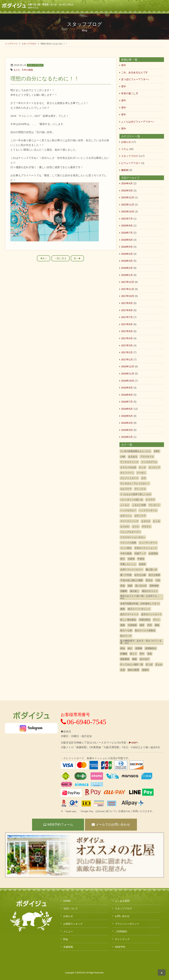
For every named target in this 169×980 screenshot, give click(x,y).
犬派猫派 (132, 625)
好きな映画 (154, 575)
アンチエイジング (129, 462)
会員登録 (153, 553)
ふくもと (125, 505)
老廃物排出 (151, 648)
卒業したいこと (128, 564)
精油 (123, 648)
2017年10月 (128, 296)
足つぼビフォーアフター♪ (135, 79)
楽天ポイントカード (151, 614)
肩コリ (133, 654)
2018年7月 (127, 233)
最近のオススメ (150, 591)
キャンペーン (127, 473)
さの (144, 478)
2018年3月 (127, 261)
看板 (157, 625)
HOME (67, 901)
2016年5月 (127, 416)
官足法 (149, 580)
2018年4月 (127, 254)
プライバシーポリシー (127, 924)
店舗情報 (68, 947)
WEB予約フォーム (58, 825)
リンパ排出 (126, 548)
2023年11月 (128, 205)
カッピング (154, 467)
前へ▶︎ (77, 258)
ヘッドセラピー (128, 510)
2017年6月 (127, 324)
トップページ (11, 44)
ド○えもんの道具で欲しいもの (136, 494)
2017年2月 (127, 352)
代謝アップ (140, 553)
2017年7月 (127, 317)
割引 (123, 559)
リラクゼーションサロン (133, 537)
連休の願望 (133, 670)
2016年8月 (127, 395)
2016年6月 (127, 409)
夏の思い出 (151, 570)
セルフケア (126, 489)
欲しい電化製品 (128, 620)
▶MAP (133, 743)
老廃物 (139, 648)
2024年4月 (127, 183)
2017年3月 (127, 345)
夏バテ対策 (126, 575)
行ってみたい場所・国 (132, 664)
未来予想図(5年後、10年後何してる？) (140, 604)
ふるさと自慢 (139, 505)
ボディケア (140, 516)
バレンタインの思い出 (132, 500)
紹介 (130, 648)
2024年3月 (127, 191)
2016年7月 (127, 402)
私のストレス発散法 (145, 630)
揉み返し (135, 591)
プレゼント (154, 505)
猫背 (142, 625)
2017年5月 (127, 331)
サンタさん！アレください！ (135, 483)
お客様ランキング (73, 924)
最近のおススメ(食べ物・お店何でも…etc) (140, 597)
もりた (17, 70)
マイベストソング (129, 521)
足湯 (123, 670)
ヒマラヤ (150, 500)
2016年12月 (128, 366)
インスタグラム (149, 462)
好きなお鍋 (140, 575)
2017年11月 (128, 289)
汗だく (157, 620)
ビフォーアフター (131, 163)
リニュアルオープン (130, 532)
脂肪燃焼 (125, 659)
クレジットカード (129, 478)
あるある (133, 457)
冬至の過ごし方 (130, 93)
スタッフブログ (29, 44)
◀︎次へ (44, 258)
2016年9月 (127, 388)
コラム (125, 149)
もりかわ (125, 527)
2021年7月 (127, 219)
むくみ (157, 521)
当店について (71, 909)
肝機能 (124, 654)
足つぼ (149, 664)
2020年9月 (127, 226)
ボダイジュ (126, 516)
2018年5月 (127, 247)
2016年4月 (127, 423)
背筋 (150, 654)
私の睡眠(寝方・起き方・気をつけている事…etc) (141, 642)
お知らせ (126, 142)
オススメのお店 (128, 467)
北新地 (131, 559)
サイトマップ (122, 939)
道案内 (145, 670)
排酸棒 (124, 591)
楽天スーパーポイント (139, 609)
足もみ (159, 664)
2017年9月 (127, 303)
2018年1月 (127, 275)
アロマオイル (147, 457)
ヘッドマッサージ (148, 510)
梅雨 (123, 609)
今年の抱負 (27, 70)
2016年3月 (127, 430)
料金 (66, 939)
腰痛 (135, 659)
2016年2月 (127, 437)
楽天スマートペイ (129, 614)
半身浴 (141, 559)
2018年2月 (127, 268)
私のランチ (126, 636)
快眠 (130, 586)
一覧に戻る (60, 258)
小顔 (158, 580)
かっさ (142, 467)
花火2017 (144, 659)
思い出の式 (141, 586)
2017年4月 (127, 338)
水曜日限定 (145, 620)
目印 (150, 625)
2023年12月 (128, 197)
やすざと (146, 527)
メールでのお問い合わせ (111, 825)
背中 (124, 65)
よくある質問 (122, 901)
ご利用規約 (121, 931)
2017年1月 (127, 360)
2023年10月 (128, 212)
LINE (123, 457)
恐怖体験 (154, 586)
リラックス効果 (128, 543)
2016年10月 (128, 381)
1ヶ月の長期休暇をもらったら (136, 451)
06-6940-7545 (83, 722)
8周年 (157, 451)
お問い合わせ (122, 916)
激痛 (123, 625)
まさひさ (146, 521)
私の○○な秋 (126, 630)
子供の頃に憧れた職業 (132, 580)
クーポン (141, 473)
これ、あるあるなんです (135, 72)
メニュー (68, 931)
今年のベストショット (146, 548)
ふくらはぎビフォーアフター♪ (138, 122)
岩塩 (123, 586)
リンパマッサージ (148, 543)
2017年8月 (127, 310)
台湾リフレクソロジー (132, 570)
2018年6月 (127, 240)
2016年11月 (128, 374)
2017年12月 (128, 282)
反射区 (142, 564)
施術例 (125, 170)
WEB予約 (120, 947)
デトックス (140, 489)
